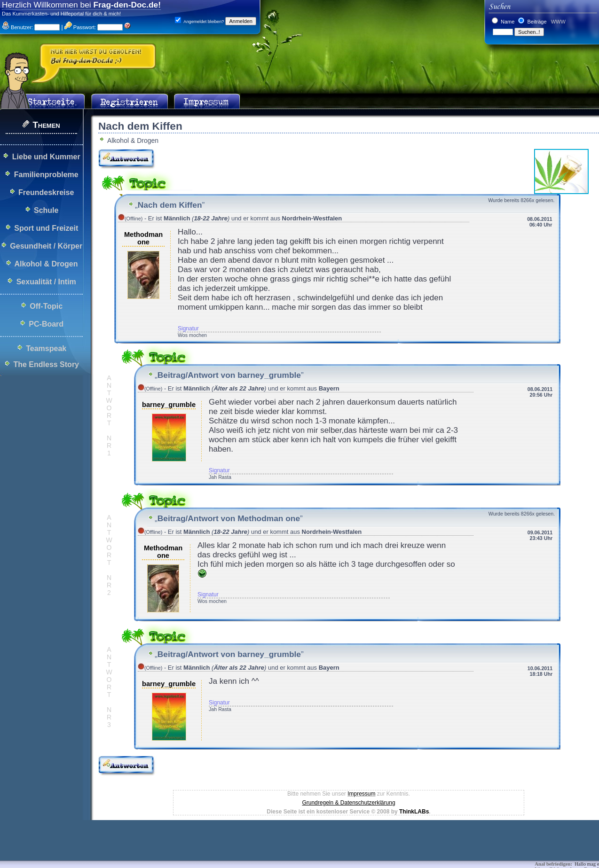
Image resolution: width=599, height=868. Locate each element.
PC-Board (46, 324)
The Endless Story (46, 364)
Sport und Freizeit (46, 228)
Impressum (361, 794)
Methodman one (143, 238)
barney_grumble (169, 405)
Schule (46, 210)
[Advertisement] (171, 847)
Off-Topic (46, 306)
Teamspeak (46, 348)
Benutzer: (17, 27)
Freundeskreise (46, 192)
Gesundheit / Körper (46, 246)
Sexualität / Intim (46, 282)
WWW (558, 22)
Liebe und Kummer (46, 157)
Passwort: (80, 27)
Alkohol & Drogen (46, 264)
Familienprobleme (46, 175)
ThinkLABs (414, 812)
